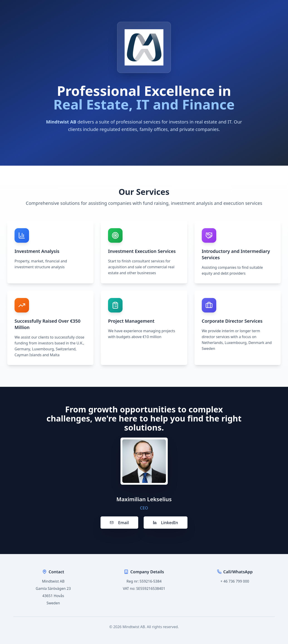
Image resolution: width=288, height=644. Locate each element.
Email (119, 523)
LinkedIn (166, 523)
